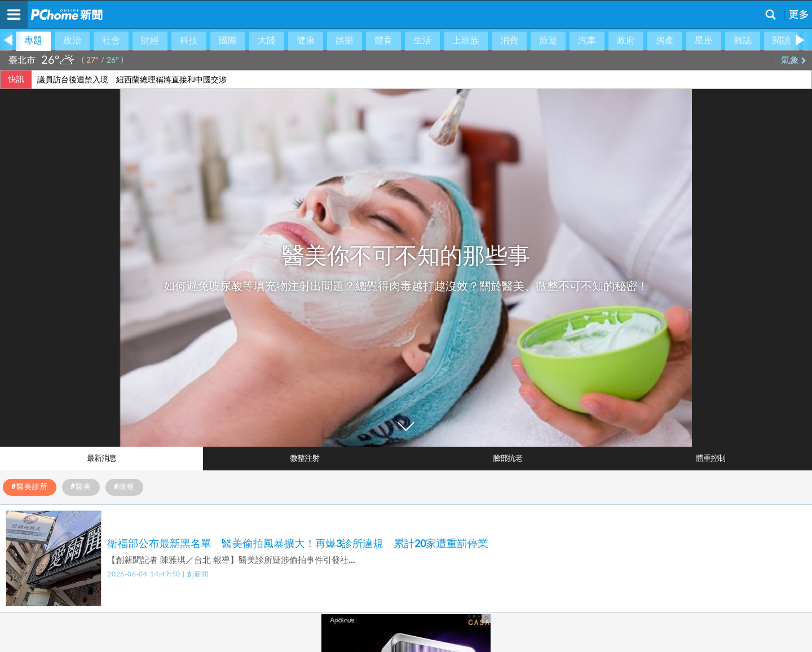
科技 (189, 41)
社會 (111, 41)
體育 (383, 41)
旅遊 (548, 41)
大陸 (267, 41)
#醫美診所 (30, 487)
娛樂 (345, 41)
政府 (626, 41)
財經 (150, 41)
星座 (704, 41)
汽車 (587, 41)
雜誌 (743, 41)
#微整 (124, 487)
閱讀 (782, 41)
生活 (422, 41)
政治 (72, 41)
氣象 (794, 60)
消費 (509, 41)
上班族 (466, 41)
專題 (33, 41)
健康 (306, 41)
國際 (228, 41)
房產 (665, 41)
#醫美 (81, 487)
